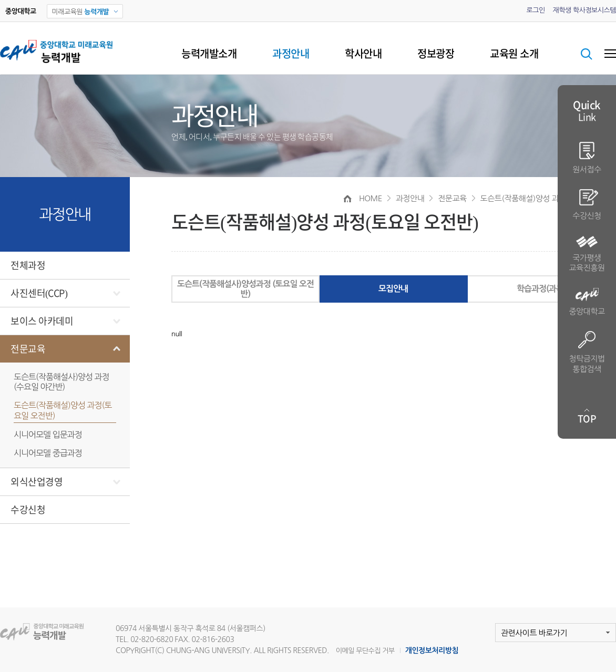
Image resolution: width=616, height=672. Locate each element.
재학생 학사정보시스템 (584, 10)
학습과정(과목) (541, 289)
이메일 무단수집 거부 (365, 651)
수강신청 (28, 510)
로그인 (535, 10)
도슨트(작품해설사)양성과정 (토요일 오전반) (245, 289)
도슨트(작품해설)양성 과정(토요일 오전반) (63, 410)
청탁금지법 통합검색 (587, 352)
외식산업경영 (37, 482)
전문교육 (28, 349)
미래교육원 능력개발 (49, 632)
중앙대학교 (587, 302)
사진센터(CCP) (39, 293)
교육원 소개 (514, 54)
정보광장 (436, 54)
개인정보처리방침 (432, 650)
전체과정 (28, 265)
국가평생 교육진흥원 (587, 254)
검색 (587, 54)
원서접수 (587, 158)
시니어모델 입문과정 (48, 435)
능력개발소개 (209, 54)
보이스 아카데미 (42, 321)
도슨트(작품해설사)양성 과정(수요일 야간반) (61, 382)
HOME (371, 198)
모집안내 (393, 289)
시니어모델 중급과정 (48, 453)
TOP (587, 419)
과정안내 (291, 54)
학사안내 (363, 54)
